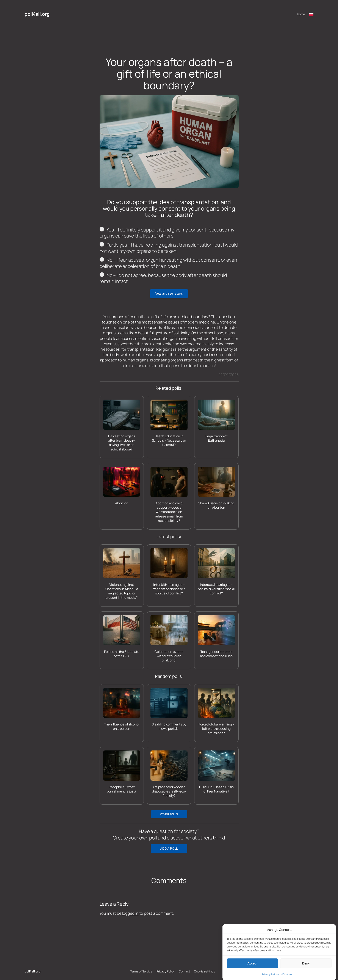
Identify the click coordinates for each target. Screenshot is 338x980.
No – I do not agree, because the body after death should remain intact (163, 278)
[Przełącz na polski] (311, 14)
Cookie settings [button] (204, 971)
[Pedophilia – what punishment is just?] (122, 772)
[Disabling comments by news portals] (169, 709)
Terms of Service (141, 971)
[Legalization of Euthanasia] (216, 421)
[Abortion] (122, 486)
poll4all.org (37, 14)
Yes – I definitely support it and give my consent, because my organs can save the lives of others (167, 233)
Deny (306, 973)
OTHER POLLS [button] (169, 814)
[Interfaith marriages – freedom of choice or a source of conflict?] (169, 572)
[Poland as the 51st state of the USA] (122, 637)
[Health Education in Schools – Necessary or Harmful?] (169, 423)
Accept (252, 973)
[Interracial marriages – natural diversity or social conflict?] (216, 572)
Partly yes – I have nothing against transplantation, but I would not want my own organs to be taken (169, 248)
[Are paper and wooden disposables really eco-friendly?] (169, 774)
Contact (184, 971)
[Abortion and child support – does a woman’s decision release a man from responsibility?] (169, 495)
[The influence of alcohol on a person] (122, 709)
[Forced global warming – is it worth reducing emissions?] (216, 712)
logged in (130, 913)
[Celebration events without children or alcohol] (169, 639)
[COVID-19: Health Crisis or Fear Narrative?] (216, 772)
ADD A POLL (169, 849)
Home (301, 14)
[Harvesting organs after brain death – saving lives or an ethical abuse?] (122, 426)
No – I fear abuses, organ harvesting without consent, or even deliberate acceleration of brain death (168, 263)
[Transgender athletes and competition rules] (216, 637)
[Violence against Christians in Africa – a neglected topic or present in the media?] (122, 574)
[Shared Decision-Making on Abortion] (216, 488)
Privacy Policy (166, 971)
